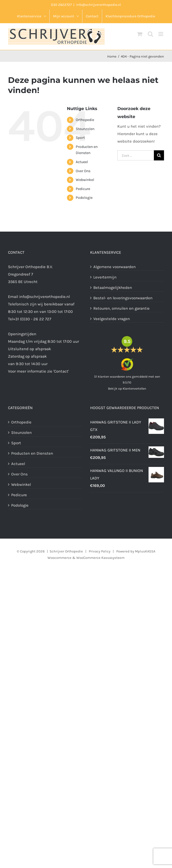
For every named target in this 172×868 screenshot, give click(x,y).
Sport (80, 138)
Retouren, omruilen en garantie (121, 308)
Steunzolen (85, 129)
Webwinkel (85, 180)
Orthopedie (85, 120)
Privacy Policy (100, 551)
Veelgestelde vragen (112, 319)
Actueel (82, 162)
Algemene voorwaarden (115, 267)
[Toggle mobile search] (150, 34)
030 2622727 (61, 5)
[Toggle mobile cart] (140, 34)
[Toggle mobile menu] (161, 34)
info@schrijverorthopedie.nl (99, 5)
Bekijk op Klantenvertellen (127, 389)
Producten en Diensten (32, 453)
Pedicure (83, 189)
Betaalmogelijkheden (113, 288)
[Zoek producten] (136, 155)
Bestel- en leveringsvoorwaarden (123, 298)
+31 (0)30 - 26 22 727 (32, 319)
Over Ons (83, 171)
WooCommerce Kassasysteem (100, 558)
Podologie (84, 198)
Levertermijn (105, 277)
